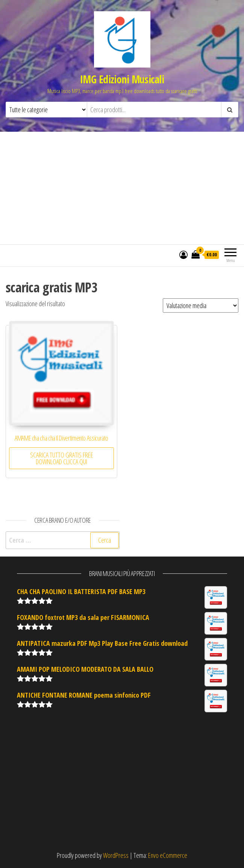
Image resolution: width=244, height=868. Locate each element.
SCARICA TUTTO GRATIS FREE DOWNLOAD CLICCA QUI (62, 458)
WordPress (116, 855)
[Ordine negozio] (201, 305)
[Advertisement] (122, 188)
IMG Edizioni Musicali (122, 79)
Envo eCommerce (168, 855)
